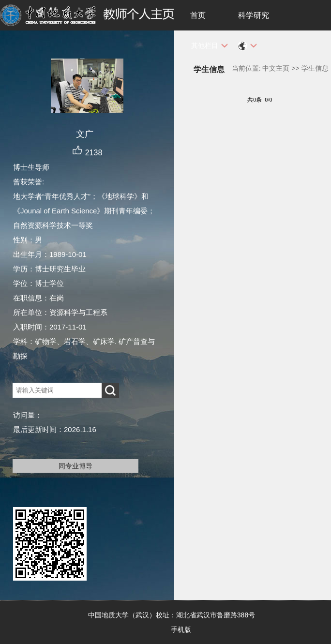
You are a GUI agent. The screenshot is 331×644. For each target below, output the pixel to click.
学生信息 (315, 68)
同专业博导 (75, 466)
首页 (198, 15)
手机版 (181, 629)
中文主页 (276, 68)
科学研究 (254, 15)
